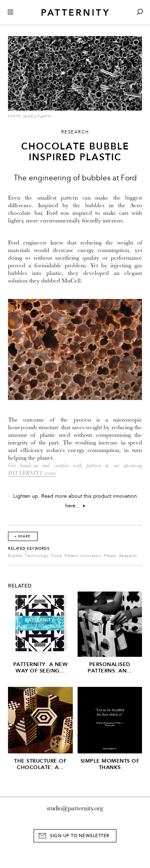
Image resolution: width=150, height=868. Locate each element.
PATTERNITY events (32, 473)
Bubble (15, 556)
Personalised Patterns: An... (110, 667)
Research (128, 556)
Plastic (110, 556)
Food (56, 556)
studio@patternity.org (75, 808)
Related (20, 586)
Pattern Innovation (83, 556)
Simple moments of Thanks (110, 764)
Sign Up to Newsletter (80, 836)
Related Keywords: (29, 549)
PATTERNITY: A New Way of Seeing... (41, 667)
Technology (37, 556)
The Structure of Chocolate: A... (40, 764)
